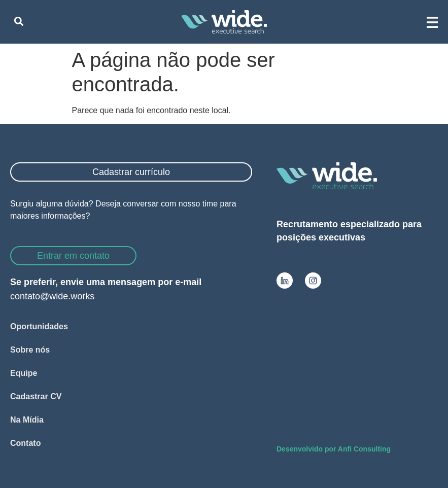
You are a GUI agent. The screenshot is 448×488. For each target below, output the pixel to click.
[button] (19, 22)
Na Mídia (27, 420)
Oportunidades (39, 326)
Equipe (24, 373)
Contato (25, 443)
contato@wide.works (52, 296)
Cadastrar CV (36, 396)
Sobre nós (30, 350)
